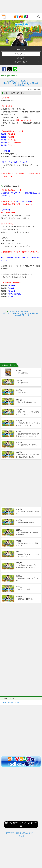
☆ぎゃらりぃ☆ (20, 54)
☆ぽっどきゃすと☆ (20, 62)
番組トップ (21, 49)
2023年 (17, 703)
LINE (15, 69)
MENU (3, 17)
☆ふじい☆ (20, 58)
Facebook (4, 69)
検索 (39, 17)
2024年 (10, 703)
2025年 (4, 703)
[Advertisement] (21, 7)
